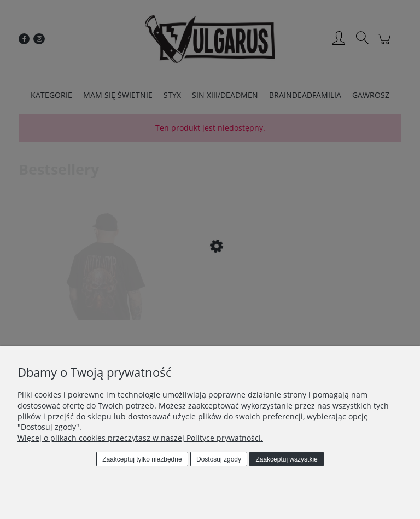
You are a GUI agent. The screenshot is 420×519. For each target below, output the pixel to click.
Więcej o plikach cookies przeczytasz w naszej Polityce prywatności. (140, 438)
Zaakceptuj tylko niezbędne (142, 459)
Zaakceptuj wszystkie (286, 459)
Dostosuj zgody (219, 459)
